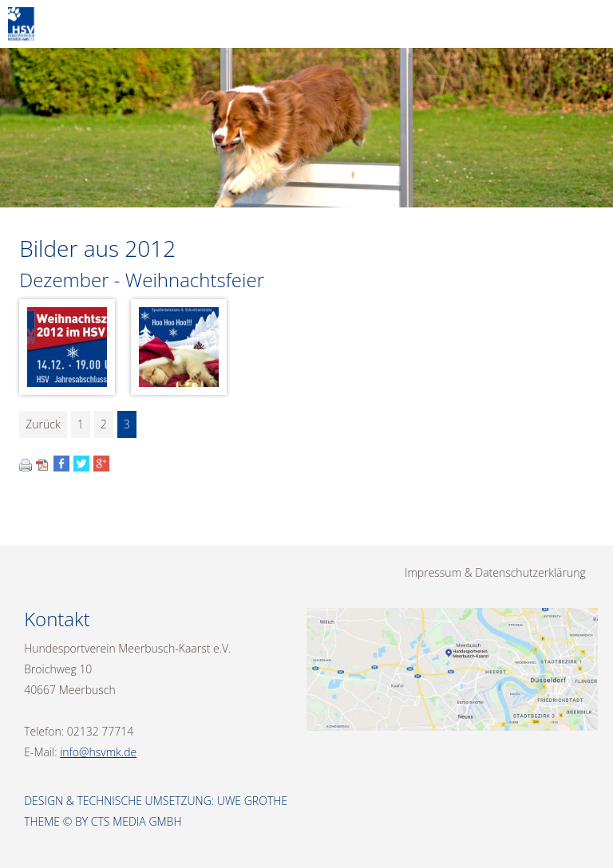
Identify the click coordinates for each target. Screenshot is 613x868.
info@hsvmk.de (98, 752)
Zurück (43, 424)
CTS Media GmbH (136, 821)
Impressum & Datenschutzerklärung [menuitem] (495, 572)
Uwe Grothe (252, 801)
